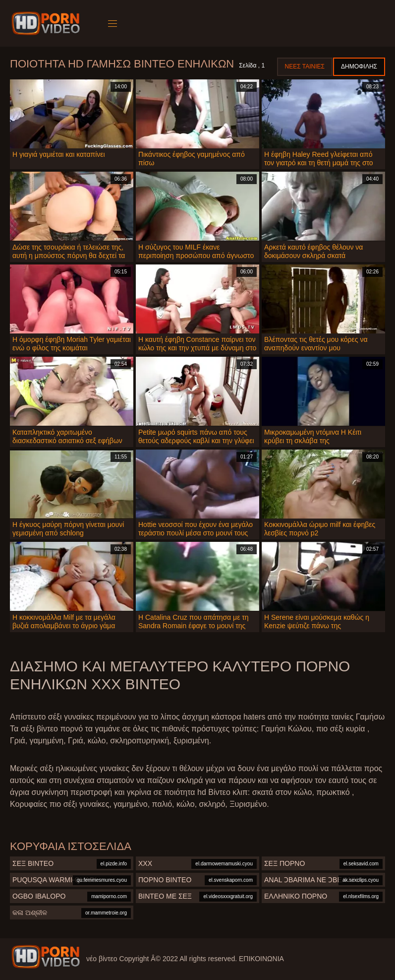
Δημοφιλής (359, 66)
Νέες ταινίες (305, 66)
